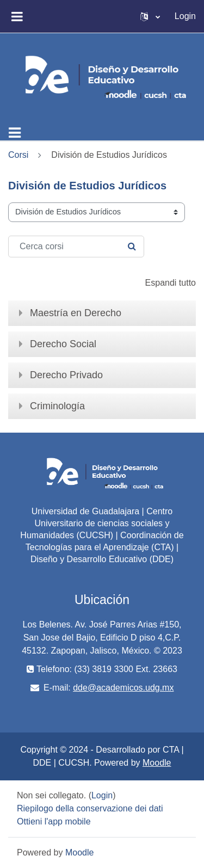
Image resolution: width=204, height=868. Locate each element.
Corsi (18, 155)
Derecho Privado (66, 375)
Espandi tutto (171, 283)
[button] (150, 16)
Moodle (157, 763)
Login (185, 16)
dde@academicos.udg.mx (123, 688)
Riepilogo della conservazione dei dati (90, 808)
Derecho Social (63, 344)
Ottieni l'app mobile (54, 821)
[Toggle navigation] (15, 133)
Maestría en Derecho (76, 313)
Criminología (57, 406)
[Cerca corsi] (76, 247)
